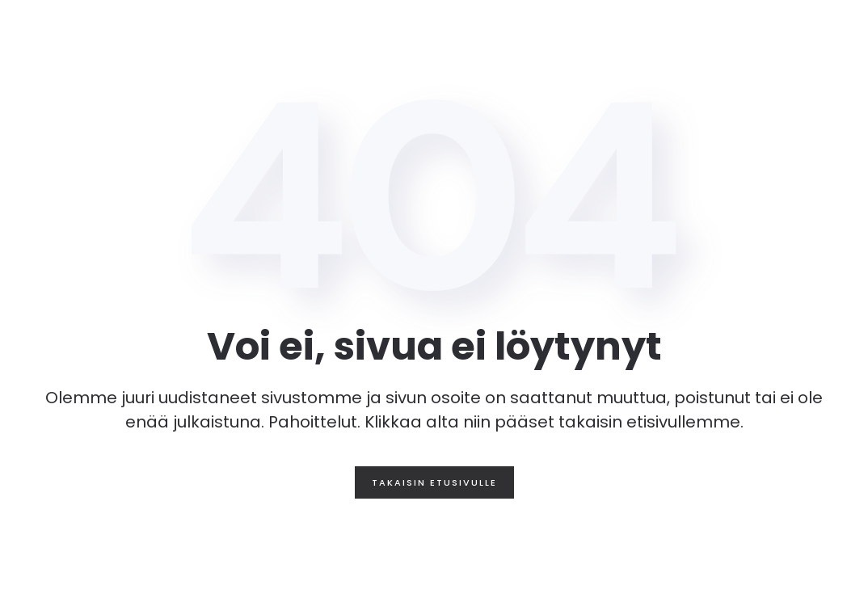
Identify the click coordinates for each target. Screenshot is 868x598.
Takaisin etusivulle (434, 482)
